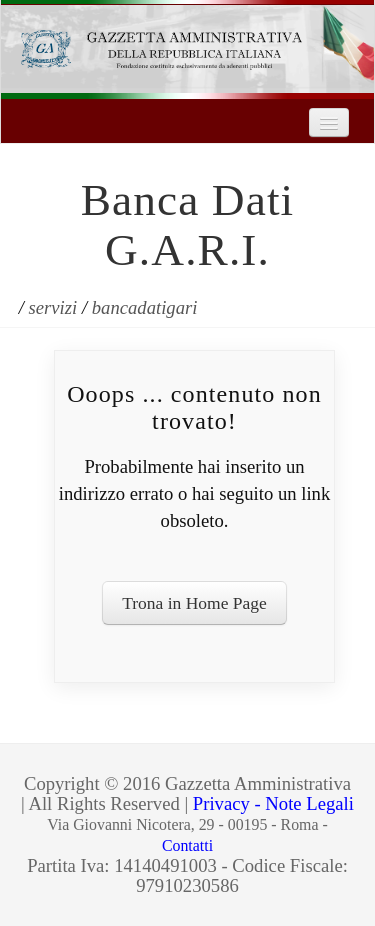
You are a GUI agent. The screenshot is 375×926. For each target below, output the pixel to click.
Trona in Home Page (194, 603)
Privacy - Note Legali (273, 803)
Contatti (187, 845)
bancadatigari (145, 307)
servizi (53, 307)
